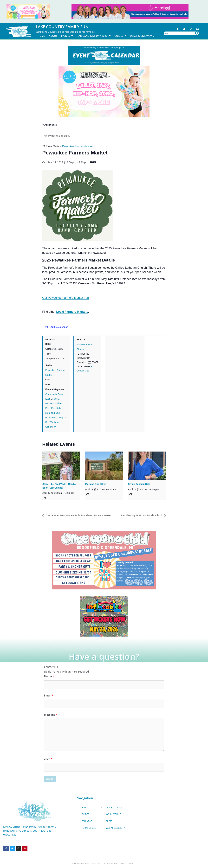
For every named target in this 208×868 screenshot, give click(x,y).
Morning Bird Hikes (96, 484)
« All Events (50, 125)
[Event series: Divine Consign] (130, 494)
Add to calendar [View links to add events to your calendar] (59, 327)
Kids (59, 408)
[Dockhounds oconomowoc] (104, 616)
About (53, 36)
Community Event (54, 394)
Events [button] (67, 36)
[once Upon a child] (104, 560)
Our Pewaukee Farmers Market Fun (66, 298)
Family (56, 399)
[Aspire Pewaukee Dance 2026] (28, 11)
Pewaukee (51, 418)
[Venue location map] (125, 358)
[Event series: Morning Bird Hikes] (88, 494)
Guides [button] (120, 36)
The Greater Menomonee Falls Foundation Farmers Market (80, 515)
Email (49, 696)
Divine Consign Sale (139, 484)
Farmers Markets (54, 404)
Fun (53, 408)
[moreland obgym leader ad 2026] (130, 11)
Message (51, 715)
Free (48, 408)
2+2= (48, 759)
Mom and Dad (52, 413)
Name (49, 677)
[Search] (197, 33)
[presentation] (61, 466)
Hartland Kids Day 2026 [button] (94, 36)
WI (55, 427)
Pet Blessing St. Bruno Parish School (141, 515)
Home (41, 36)
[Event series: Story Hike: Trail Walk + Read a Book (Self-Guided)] (45, 498)
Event (48, 399)
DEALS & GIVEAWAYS (142, 36)
